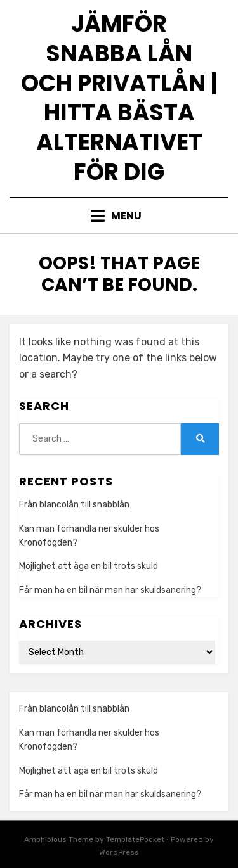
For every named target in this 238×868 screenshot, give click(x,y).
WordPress (119, 852)
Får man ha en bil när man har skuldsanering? (110, 590)
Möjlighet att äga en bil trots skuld (89, 566)
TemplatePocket (135, 839)
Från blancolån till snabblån (74, 505)
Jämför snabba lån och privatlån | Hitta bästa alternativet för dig (119, 98)
